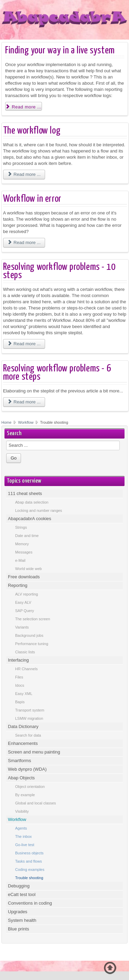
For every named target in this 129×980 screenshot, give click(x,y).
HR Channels (26, 669)
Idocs (20, 685)
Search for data (28, 735)
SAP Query (25, 611)
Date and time (27, 536)
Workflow (26, 422)
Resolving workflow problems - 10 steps (60, 271)
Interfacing (18, 660)
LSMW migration (29, 718)
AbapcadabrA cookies (30, 519)
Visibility (22, 811)
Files (19, 677)
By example (25, 795)
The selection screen (33, 619)
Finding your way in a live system (60, 51)
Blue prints (18, 929)
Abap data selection (32, 502)
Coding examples (30, 870)
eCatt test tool (22, 894)
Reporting (18, 585)
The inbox (23, 836)
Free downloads (24, 577)
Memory (22, 544)
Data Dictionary (23, 726)
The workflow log (32, 131)
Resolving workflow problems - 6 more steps (57, 373)
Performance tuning (32, 644)
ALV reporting (26, 594)
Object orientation (30, 787)
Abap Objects (21, 778)
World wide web (28, 569)
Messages (24, 552)
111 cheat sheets (25, 493)
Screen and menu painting (34, 752)
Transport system (30, 710)
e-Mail (20, 560)
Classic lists (25, 652)
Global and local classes (36, 803)
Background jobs (29, 635)
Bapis (20, 702)
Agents (21, 828)
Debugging (19, 886)
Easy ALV (23, 602)
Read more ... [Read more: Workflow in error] (24, 243)
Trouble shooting (29, 878)
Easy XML (24, 694)
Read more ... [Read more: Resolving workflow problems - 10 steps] (24, 344)
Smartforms (19, 761)
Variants (22, 627)
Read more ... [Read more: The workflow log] (24, 174)
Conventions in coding (30, 903)
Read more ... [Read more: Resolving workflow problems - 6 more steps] (24, 402)
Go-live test (25, 845)
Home (6, 422)
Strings (21, 527)
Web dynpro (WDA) (27, 769)
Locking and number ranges (39, 510)
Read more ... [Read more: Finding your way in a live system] (24, 107)
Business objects (29, 853)
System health (22, 920)
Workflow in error (32, 199)
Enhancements (23, 743)
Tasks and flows (29, 861)
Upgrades (18, 912)
